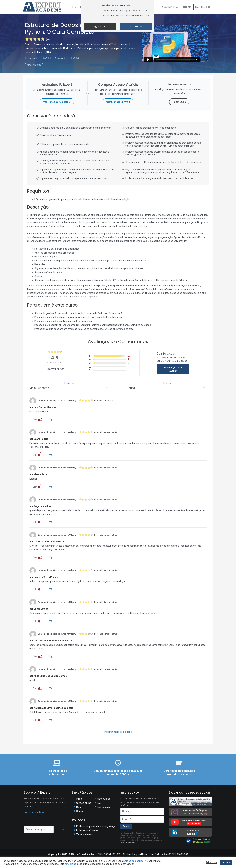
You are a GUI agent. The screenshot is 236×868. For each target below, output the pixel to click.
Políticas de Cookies (87, 830)
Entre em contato (34, 811)
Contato (81, 810)
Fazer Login (179, 102)
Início (79, 798)
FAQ (99, 802)
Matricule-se (203, 7)
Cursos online (84, 802)
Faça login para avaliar (173, 369)
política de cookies (133, 861)
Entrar (186, 7)
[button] (40, 419)
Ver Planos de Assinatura (57, 102)
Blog (79, 806)
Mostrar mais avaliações (118, 731)
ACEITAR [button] (226, 862)
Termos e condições (128, 842)
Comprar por (118, 102)
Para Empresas (170, 7)
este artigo (71, 864)
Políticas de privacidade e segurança (96, 826)
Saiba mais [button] (211, 862)
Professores (104, 806)
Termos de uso (84, 834)
